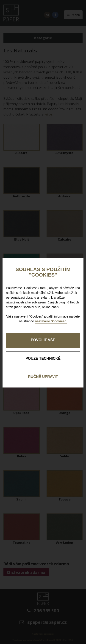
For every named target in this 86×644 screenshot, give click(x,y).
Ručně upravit (43, 377)
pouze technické (43, 358)
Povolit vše (43, 340)
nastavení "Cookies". (51, 321)
